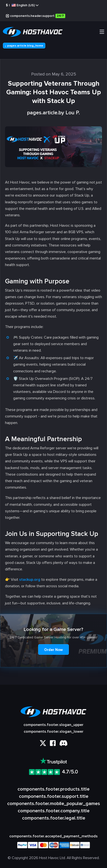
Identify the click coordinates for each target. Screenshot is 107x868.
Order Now (53, 650)
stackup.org (30, 580)
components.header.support (36, 16)
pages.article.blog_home (24, 46)
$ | (22, 5)
